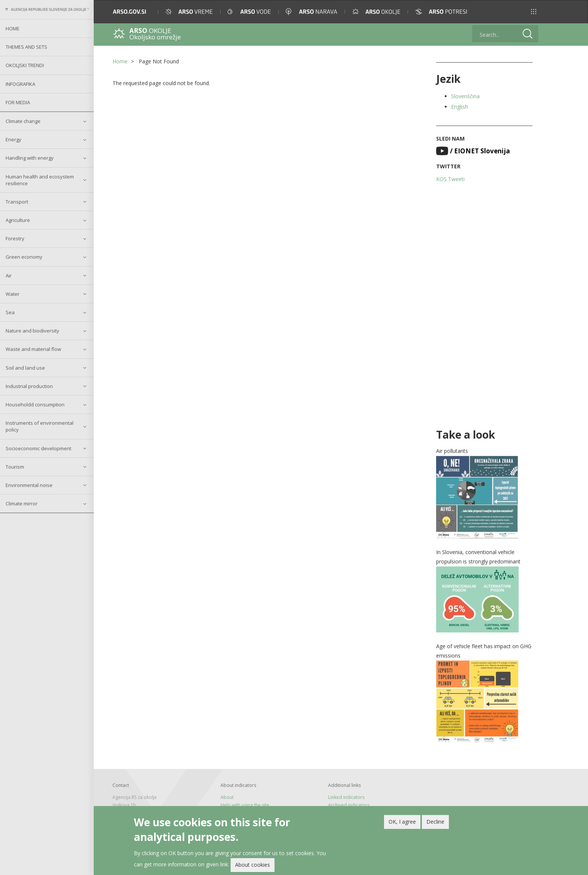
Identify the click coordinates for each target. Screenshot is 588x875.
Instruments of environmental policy (40, 426)
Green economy (24, 257)
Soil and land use (25, 368)
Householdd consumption (35, 405)
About (227, 797)
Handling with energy (30, 158)
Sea (10, 312)
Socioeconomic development (38, 448)
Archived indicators (349, 805)
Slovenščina (465, 96)
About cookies (253, 867)
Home (13, 28)
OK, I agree (402, 823)
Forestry (15, 238)
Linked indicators (346, 797)
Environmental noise (29, 485)
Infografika (20, 84)
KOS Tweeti (450, 179)
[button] (534, 12)
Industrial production (29, 386)
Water (13, 294)
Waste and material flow (33, 349)
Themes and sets (26, 47)
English (460, 107)
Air (9, 276)
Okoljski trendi (25, 65)
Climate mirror (22, 503)
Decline (435, 823)
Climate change (23, 121)
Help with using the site (245, 805)
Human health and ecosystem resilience (40, 180)
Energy (13, 139)
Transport (17, 202)
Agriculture (18, 220)
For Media (18, 102)
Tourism (15, 467)
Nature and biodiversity (32, 331)
